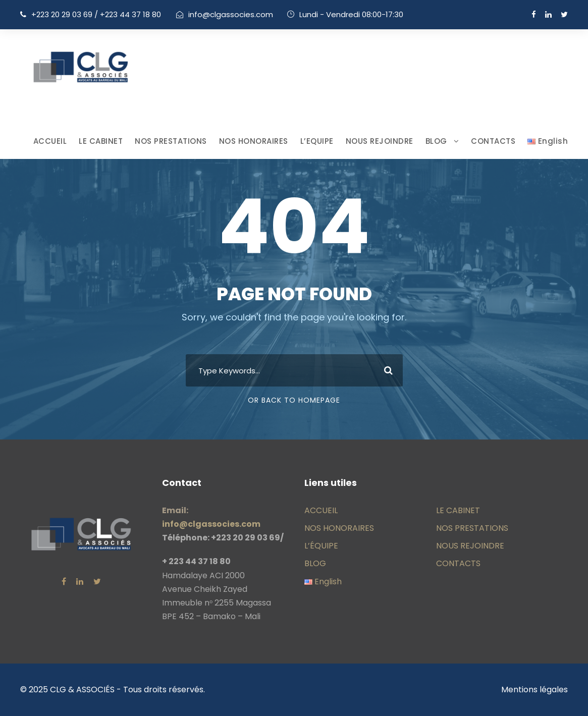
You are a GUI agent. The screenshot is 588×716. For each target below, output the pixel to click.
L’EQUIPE (317, 141)
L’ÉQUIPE (321, 546)
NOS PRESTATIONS (171, 141)
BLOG (436, 141)
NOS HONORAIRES (254, 141)
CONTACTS (493, 141)
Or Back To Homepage (294, 400)
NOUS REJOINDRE (380, 141)
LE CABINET (101, 141)
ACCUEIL (50, 141)
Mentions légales (534, 690)
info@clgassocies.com (231, 14)
